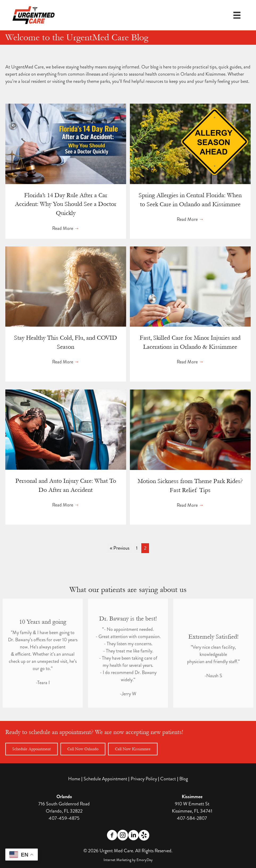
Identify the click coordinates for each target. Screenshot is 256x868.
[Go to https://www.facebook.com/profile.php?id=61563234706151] (112, 836)
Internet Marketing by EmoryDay (128, 860)
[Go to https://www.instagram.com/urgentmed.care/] (123, 836)
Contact (168, 779)
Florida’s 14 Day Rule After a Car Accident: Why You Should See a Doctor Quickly (66, 204)
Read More (66, 228)
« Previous (119, 548)
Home (74, 779)
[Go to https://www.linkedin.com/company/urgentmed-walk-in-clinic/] (133, 836)
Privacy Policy (144, 779)
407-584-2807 (192, 818)
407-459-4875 (64, 818)
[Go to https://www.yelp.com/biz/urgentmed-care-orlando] (144, 835)
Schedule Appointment (105, 779)
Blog (184, 779)
